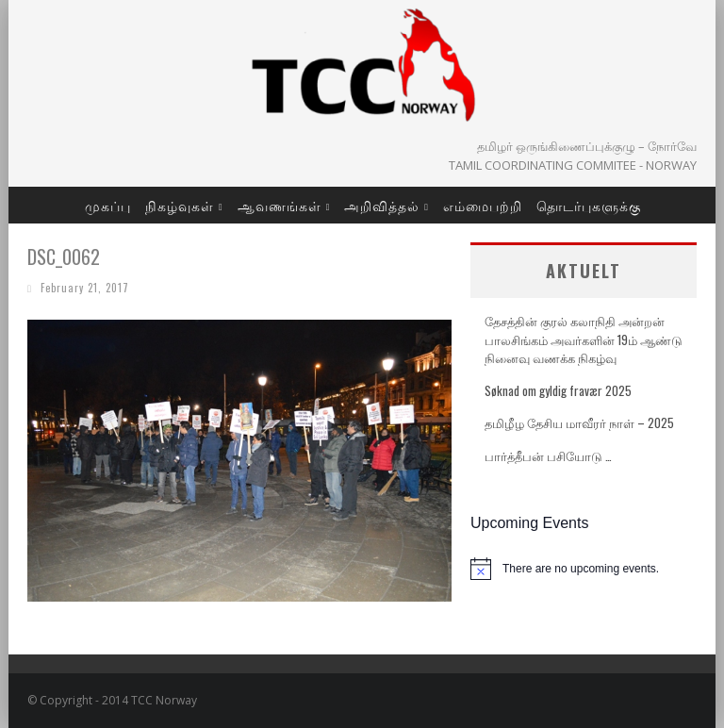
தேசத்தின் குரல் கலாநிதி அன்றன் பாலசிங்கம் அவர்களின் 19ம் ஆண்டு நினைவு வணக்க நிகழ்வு (584, 339)
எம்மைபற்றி (483, 205)
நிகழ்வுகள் (180, 205)
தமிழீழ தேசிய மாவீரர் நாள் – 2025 (579, 422)
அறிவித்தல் (382, 205)
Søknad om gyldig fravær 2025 (558, 390)
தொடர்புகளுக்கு (589, 205)
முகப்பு (108, 205)
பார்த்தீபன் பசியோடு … (548, 455)
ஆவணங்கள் (280, 205)
